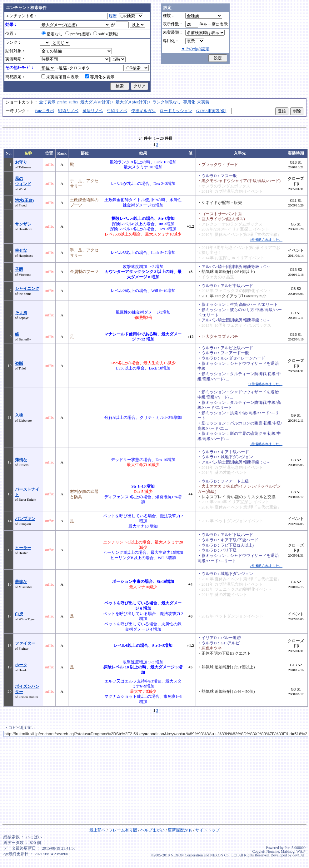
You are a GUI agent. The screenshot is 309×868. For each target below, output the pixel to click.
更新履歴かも (180, 830)
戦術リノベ (68, 111)
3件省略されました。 (266, 240)
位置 (49, 153)
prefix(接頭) (78, 34)
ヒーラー (23, 548)
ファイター (25, 643)
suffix (74, 102)
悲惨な (21, 582)
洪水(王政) (25, 201)
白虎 (19, 614)
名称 (28, 153)
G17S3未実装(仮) (211, 111)
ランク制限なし (167, 102)
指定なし (52, 34)
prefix (62, 102)
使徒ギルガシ (143, 111)
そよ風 (21, 313)
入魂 (19, 415)
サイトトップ (207, 830)
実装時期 (296, 153)
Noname (273, 851)
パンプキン (25, 519)
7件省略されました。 (266, 566)
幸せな (21, 250)
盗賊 (19, 364)
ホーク (21, 665)
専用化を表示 (100, 77)
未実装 (203, 102)
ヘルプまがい (152, 830)
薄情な (21, 460)
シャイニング (27, 289)
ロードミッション (176, 111)
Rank (62, 153)
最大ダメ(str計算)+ (97, 102)
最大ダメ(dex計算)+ (133, 102)
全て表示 (47, 102)
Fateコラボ (45, 111)
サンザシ (23, 224)
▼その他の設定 (195, 49)
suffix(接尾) (106, 34)
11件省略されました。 (265, 384)
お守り (21, 162)
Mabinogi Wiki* (293, 851)
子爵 (19, 270)
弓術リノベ (117, 111)
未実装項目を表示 (60, 77)
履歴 (113, 16)
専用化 (189, 102)
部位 (85, 153)
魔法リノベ (93, 111)
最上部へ (97, 830)
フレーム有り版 (123, 830)
